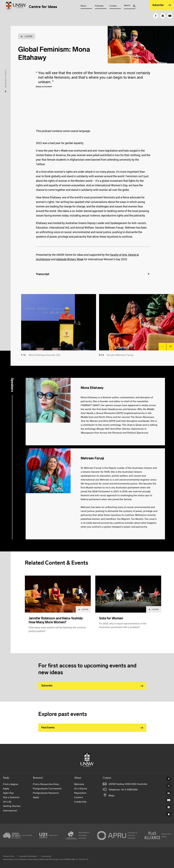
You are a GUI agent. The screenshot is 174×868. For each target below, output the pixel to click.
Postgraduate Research (46, 793)
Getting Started (12, 806)
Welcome (79, 784)
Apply (6, 789)
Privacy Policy (9, 856)
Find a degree (11, 784)
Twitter (169, 786)
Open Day (8, 793)
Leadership (80, 802)
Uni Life (7, 802)
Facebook (169, 779)
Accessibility (46, 856)
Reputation (80, 793)
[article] (58, 608)
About (83, 6)
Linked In (169, 793)
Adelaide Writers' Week (70, 259)
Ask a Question (11, 797)
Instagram (169, 807)
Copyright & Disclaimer (28, 856)
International (10, 811)
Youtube (169, 800)
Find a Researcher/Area (46, 784)
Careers (79, 797)
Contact (113, 6)
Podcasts (99, 6)
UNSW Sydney (169, 814)
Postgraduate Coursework (47, 789)
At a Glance (81, 789)
